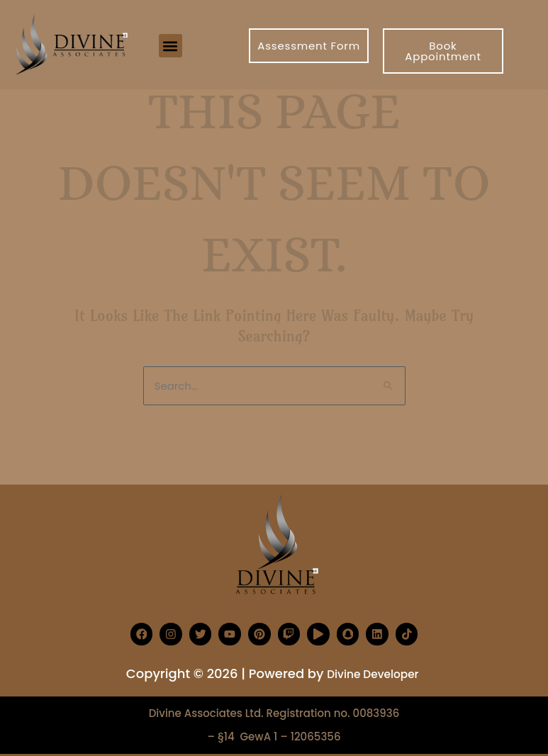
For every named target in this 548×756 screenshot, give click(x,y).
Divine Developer (373, 673)
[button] (170, 46)
